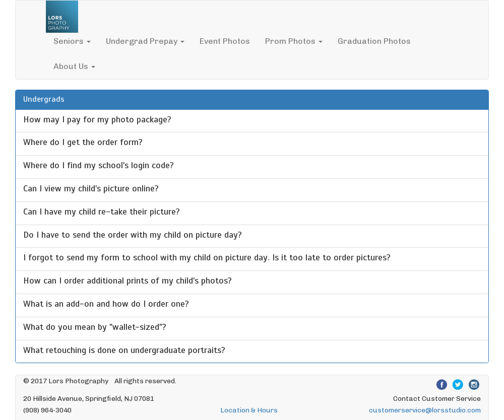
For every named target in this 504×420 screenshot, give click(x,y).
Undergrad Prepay (145, 41)
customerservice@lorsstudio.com (425, 410)
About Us (74, 66)
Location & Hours (249, 410)
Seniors (72, 41)
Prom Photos (294, 41)
